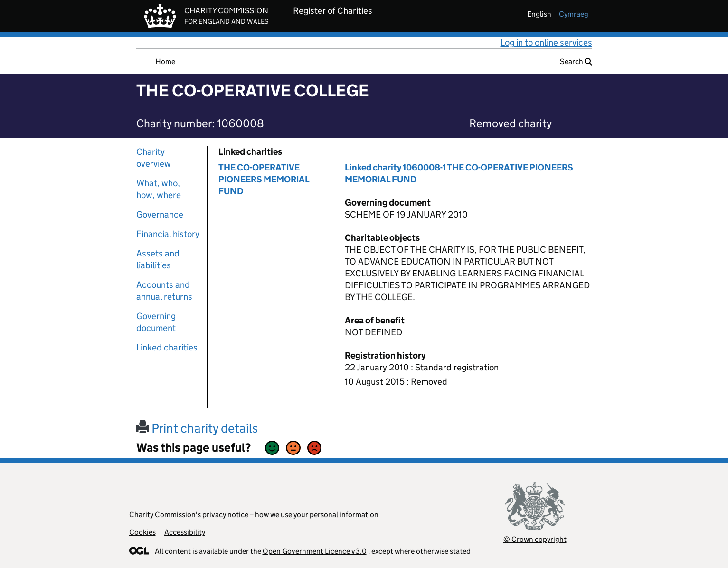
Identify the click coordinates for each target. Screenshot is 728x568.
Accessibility (185, 532)
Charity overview (154, 158)
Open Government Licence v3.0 (315, 551)
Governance (160, 214)
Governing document (156, 322)
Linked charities (167, 347)
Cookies (142, 532)
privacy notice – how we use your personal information (290, 515)
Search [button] (576, 62)
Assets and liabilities (158, 259)
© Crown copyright (535, 539)
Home (165, 62)
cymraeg (574, 14)
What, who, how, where (159, 189)
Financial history (168, 234)
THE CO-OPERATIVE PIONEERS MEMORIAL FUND (264, 179)
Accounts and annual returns (164, 291)
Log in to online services (546, 43)
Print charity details (197, 428)
